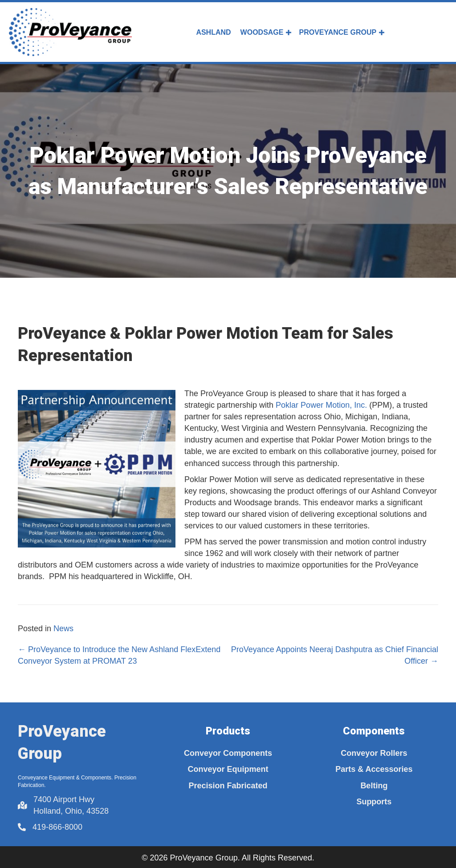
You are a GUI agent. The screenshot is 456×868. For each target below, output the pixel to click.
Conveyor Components (228, 753)
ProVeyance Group (338, 32)
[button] (289, 32)
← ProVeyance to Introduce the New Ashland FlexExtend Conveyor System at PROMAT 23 (119, 655)
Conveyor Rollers (374, 753)
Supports (374, 802)
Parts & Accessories (374, 769)
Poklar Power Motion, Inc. (321, 405)
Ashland (213, 32)
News (63, 629)
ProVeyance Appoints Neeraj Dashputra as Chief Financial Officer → (335, 655)
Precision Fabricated (228, 786)
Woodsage (262, 32)
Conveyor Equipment (228, 769)
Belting (374, 786)
